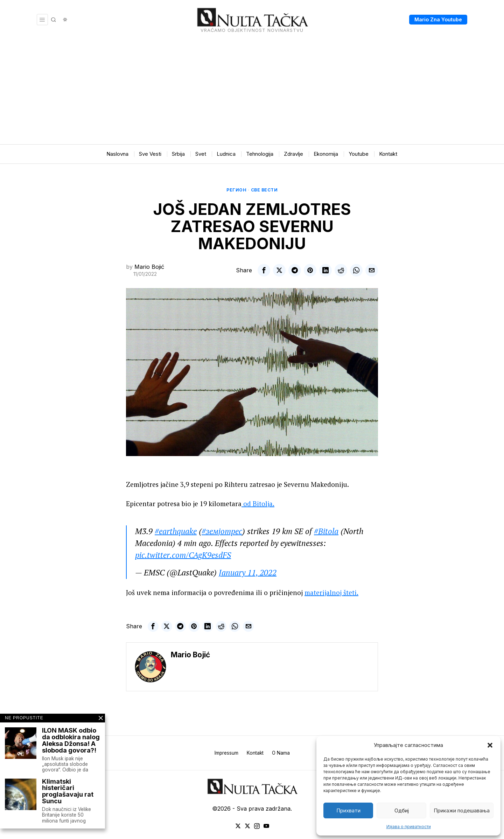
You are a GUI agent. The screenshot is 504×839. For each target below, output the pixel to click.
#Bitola (326, 531)
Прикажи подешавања (462, 810)
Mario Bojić (149, 267)
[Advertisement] (252, 92)
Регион (236, 190)
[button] (490, 745)
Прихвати (348, 810)
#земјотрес (222, 531)
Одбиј (402, 810)
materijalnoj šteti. (331, 592)
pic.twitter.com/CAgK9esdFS (183, 555)
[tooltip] (264, 270)
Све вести (264, 190)
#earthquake (176, 531)
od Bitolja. (258, 504)
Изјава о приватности (409, 827)
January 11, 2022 (248, 572)
